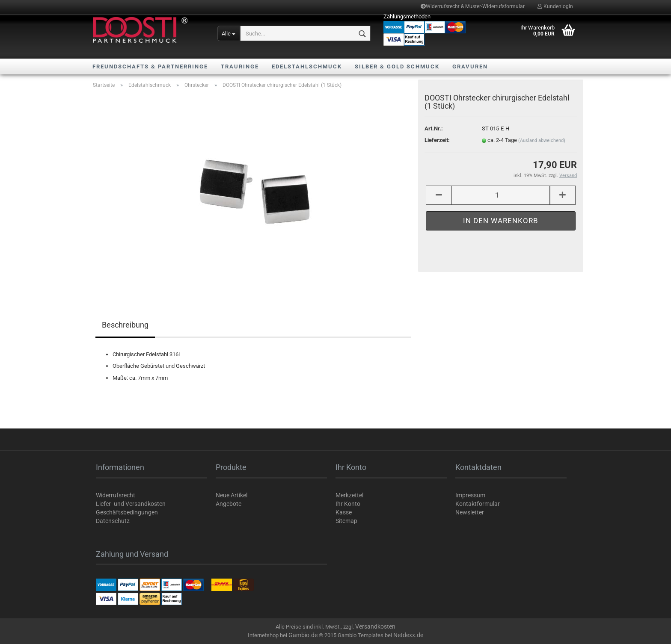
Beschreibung (125, 325)
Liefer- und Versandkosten (131, 504)
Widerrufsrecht (116, 495)
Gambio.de (303, 635)
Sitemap (346, 521)
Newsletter (470, 512)
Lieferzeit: (437, 140)
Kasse (344, 512)
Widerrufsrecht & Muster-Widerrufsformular (473, 6)
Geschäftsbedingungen (127, 512)
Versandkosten (375, 626)
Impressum (470, 495)
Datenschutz (113, 521)
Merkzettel (349, 495)
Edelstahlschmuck (307, 66)
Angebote (229, 504)
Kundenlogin (555, 6)
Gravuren (470, 66)
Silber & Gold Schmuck (397, 66)
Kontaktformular (478, 504)
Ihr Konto (348, 504)
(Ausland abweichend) (542, 140)
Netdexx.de (408, 635)
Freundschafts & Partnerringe (150, 66)
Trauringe (240, 66)
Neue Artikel (232, 495)
